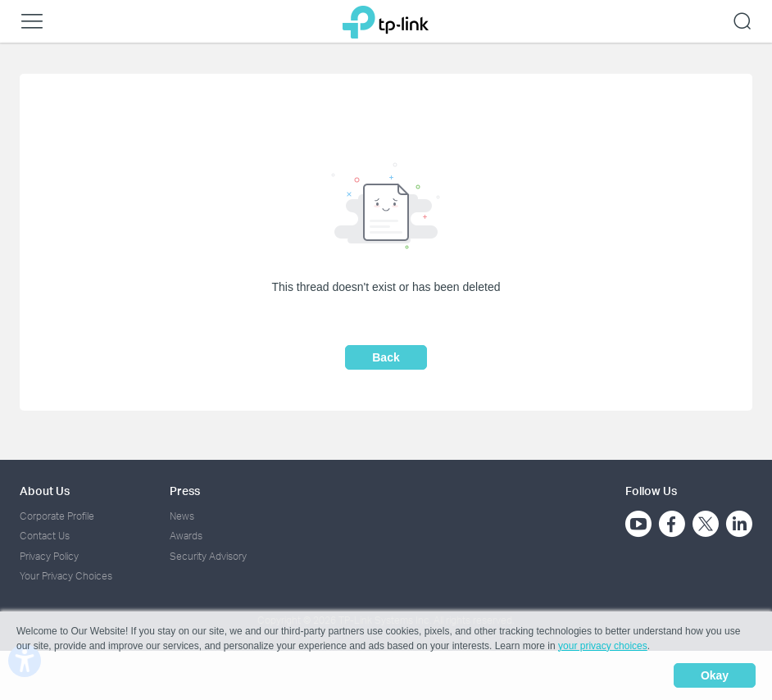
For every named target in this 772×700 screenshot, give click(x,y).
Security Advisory (208, 556)
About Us (45, 491)
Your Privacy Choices (66, 576)
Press (185, 491)
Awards (186, 536)
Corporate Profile (57, 516)
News (182, 516)
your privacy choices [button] (603, 646)
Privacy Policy (49, 556)
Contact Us (45, 536)
